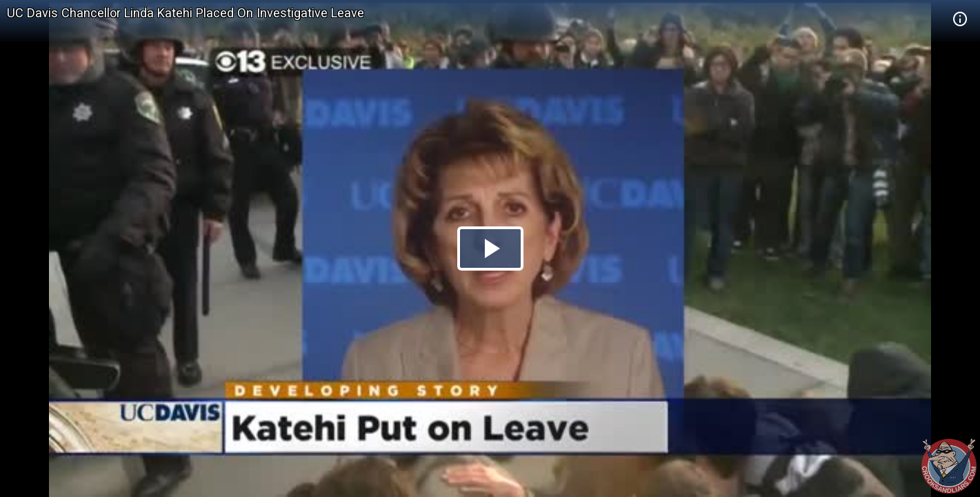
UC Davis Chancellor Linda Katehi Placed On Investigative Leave (186, 13)
